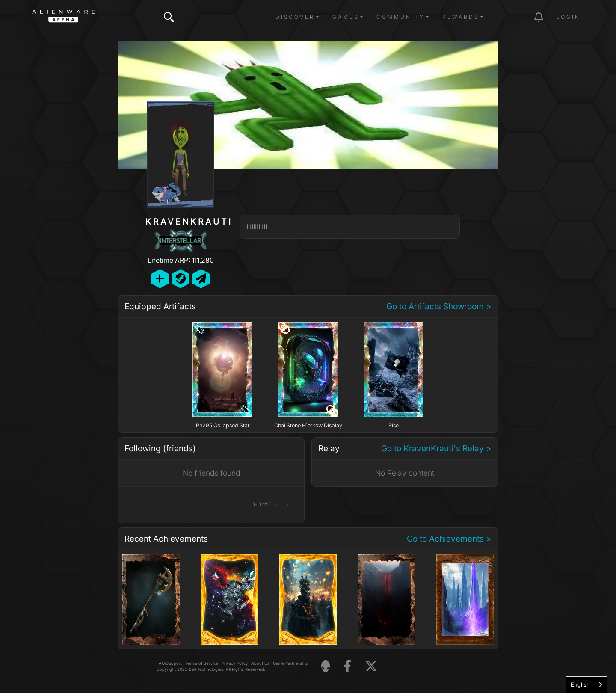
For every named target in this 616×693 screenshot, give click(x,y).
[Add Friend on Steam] (181, 279)
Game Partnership (290, 663)
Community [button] (401, 17)
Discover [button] (295, 17)
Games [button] (346, 17)
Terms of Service (202, 663)
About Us (260, 663)
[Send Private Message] (201, 279)
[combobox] (587, 685)
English (580, 684)
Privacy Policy (235, 663)
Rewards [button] (461, 17)
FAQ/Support (169, 663)
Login (568, 17)
